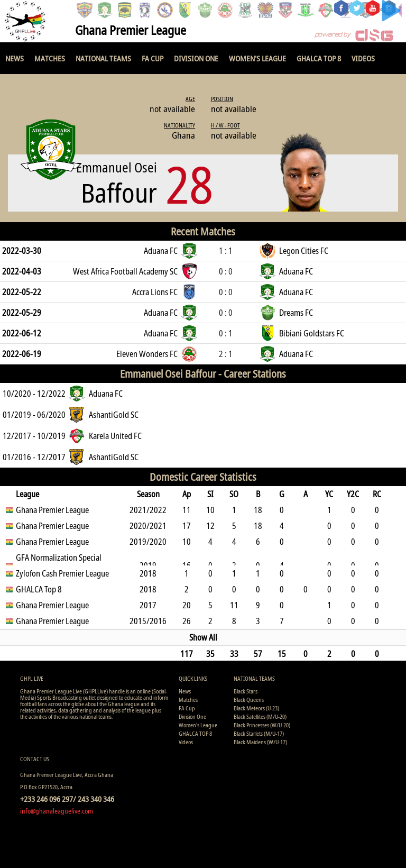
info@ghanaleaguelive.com (57, 811)
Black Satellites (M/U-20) (260, 716)
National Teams (103, 58)
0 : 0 (226, 271)
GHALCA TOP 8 (319, 58)
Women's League (257, 58)
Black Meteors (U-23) (256, 708)
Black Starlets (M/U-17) (259, 733)
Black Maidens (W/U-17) (260, 742)
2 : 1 (226, 354)
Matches (50, 58)
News (15, 58)
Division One (196, 58)
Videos (363, 58)
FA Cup (153, 58)
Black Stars (246, 691)
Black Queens (249, 700)
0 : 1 (226, 333)
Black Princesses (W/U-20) (262, 725)
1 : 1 (226, 251)
